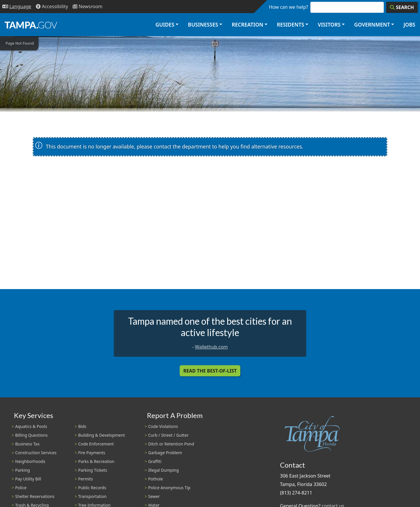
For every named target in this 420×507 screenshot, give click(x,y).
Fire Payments (92, 453)
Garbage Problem (165, 453)
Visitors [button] (329, 25)
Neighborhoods (30, 461)
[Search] (402, 7)
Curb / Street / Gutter (168, 435)
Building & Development (101, 435)
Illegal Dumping (163, 470)
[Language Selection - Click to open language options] (17, 7)
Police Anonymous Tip (169, 488)
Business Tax (27, 444)
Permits (86, 479)
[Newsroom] (87, 7)
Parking (22, 470)
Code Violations (163, 426)
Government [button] (372, 25)
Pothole (156, 479)
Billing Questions (31, 435)
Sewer (154, 496)
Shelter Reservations (35, 496)
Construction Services (36, 453)
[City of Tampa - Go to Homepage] (31, 25)
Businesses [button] (203, 25)
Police (21, 488)
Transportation (92, 496)
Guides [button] (165, 25)
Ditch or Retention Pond (171, 444)
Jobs (409, 25)
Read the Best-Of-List (210, 371)
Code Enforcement (96, 444)
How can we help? (288, 7)
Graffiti (155, 461)
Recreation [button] (247, 25)
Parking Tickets (93, 470)
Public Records (92, 488)
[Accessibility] (52, 7)
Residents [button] (290, 25)
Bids (82, 426)
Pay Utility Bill (28, 479)
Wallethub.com (211, 347)
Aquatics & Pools (31, 426)
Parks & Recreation (96, 461)
